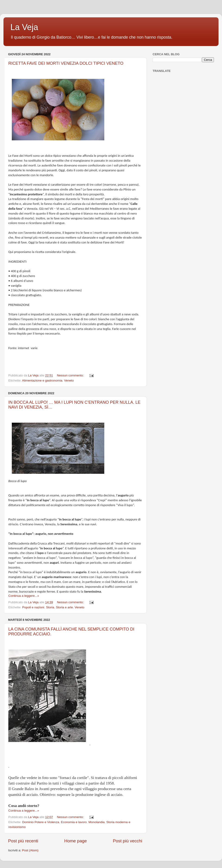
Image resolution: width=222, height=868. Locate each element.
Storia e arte (65, 607)
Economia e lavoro (74, 822)
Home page (76, 841)
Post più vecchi (128, 841)
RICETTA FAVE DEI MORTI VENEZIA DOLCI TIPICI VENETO (66, 63)
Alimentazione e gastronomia (42, 380)
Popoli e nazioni (33, 607)
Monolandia (97, 822)
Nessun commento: (71, 375)
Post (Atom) (30, 850)
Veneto (69, 380)
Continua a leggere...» (24, 596)
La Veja (24, 27)
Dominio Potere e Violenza (41, 822)
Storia (50, 607)
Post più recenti (23, 841)
